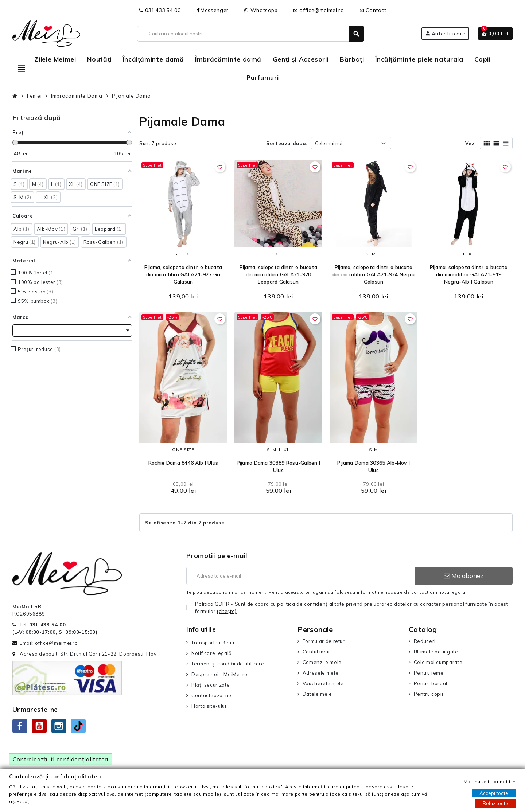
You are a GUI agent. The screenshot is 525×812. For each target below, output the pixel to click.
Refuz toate (495, 803)
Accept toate (494, 793)
